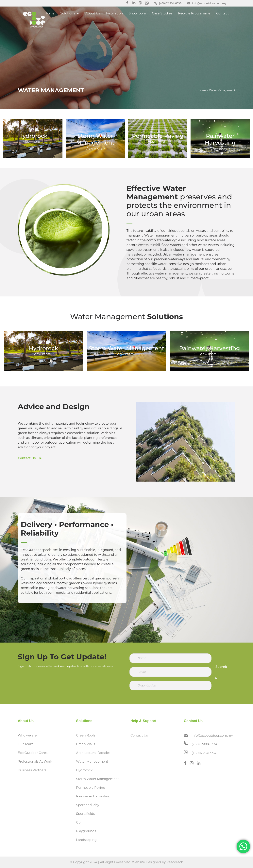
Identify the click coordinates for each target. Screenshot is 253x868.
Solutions (70, 13)
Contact (222, 13)
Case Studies (162, 13)
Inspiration (114, 13)
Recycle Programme (194, 13)
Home (50, 13)
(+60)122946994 (204, 753)
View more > (95, 148)
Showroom (137, 13)
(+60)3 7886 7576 (205, 744)
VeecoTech (175, 862)
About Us (93, 13)
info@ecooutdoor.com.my (212, 736)
